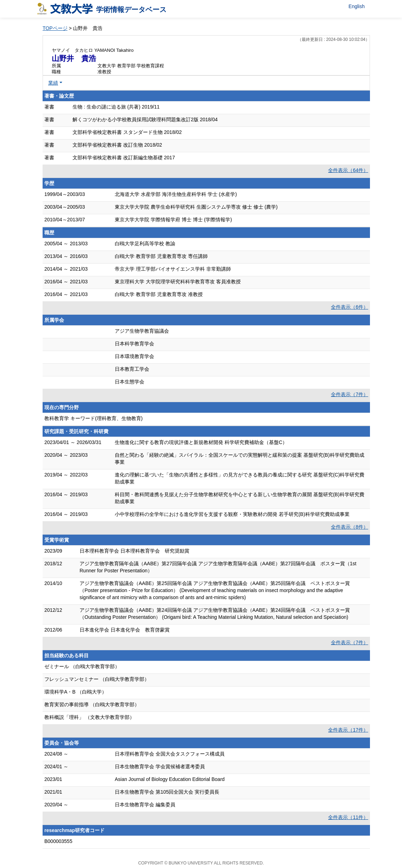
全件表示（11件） (348, 817)
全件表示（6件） (350, 307)
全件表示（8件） (350, 527)
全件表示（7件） (350, 394)
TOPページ (55, 28)
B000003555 (58, 841)
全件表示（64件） (348, 170)
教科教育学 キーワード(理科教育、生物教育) (93, 418)
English (357, 6)
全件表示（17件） (348, 730)
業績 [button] (53, 83)
